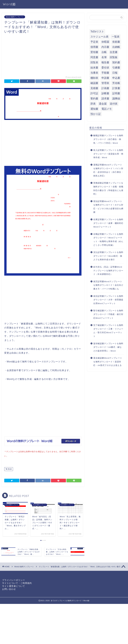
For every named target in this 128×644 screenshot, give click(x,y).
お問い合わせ (9, 588)
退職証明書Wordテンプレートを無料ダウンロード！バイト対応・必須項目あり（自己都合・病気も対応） (108, 170)
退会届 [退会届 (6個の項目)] (103, 104)
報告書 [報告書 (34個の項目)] (105, 62)
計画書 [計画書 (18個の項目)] (105, 88)
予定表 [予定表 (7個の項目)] (94, 42)
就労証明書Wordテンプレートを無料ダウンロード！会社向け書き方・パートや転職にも (108, 285)
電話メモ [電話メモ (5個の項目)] (107, 109)
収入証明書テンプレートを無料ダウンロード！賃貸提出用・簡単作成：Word (108, 154)
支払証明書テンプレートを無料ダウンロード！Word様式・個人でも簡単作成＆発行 (108, 256)
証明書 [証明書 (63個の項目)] (116, 93)
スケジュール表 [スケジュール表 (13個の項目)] (99, 37)
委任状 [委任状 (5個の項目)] (105, 68)
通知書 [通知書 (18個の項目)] (94, 109)
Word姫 (9, 4)
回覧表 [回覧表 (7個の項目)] (94, 62)
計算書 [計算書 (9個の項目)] (116, 88)
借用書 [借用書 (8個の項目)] (94, 47)
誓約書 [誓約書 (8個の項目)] (94, 99)
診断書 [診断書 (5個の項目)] (105, 93)
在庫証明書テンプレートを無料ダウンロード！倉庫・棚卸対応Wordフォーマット (108, 223)
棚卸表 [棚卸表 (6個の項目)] (94, 78)
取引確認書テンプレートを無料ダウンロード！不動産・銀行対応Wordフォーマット (108, 314)
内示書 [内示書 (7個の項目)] (105, 47)
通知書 (9, 468)
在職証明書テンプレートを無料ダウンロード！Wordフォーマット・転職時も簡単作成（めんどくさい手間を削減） (108, 240)
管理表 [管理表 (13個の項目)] (105, 83)
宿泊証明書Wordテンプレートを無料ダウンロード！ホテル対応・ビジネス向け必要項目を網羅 (108, 207)
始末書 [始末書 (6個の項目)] (94, 68)
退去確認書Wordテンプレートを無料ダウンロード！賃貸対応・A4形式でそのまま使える (108, 362)
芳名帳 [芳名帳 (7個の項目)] (116, 83)
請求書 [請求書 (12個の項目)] (105, 99)
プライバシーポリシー (14, 579)
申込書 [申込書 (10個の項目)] (116, 78)
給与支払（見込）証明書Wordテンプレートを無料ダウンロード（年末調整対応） (108, 271)
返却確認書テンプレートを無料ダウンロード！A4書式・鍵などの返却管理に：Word (108, 347)
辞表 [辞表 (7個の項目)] (93, 104)
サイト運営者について (14, 585)
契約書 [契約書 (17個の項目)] (116, 62)
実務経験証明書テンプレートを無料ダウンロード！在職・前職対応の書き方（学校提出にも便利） (108, 189)
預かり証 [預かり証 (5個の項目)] (96, 114)
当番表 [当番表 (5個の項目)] (94, 73)
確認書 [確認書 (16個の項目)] (94, 83)
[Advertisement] (43, 54)
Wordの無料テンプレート (15, 17)
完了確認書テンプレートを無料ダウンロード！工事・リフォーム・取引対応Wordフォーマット (108, 331)
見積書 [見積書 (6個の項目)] (94, 88)
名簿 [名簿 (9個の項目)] (104, 57)
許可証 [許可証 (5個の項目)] (94, 93)
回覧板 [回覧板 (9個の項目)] (114, 57)
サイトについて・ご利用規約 (17, 582)
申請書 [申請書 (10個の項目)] (105, 78)
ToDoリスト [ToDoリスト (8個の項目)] (97, 32)
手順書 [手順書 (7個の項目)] (105, 73)
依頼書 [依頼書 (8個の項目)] (116, 42)
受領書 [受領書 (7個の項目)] (94, 52)
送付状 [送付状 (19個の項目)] (114, 104)
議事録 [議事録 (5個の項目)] (116, 99)
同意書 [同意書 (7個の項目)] (94, 57)
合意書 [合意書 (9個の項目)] (114, 52)
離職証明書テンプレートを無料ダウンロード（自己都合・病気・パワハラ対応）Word (108, 139)
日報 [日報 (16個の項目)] (115, 73)
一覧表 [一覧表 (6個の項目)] (116, 37)
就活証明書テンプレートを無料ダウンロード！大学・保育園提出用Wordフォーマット (108, 300)
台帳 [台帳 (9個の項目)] (104, 52)
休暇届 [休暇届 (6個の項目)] (105, 42)
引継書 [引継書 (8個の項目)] (116, 68)
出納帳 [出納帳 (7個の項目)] (116, 47)
